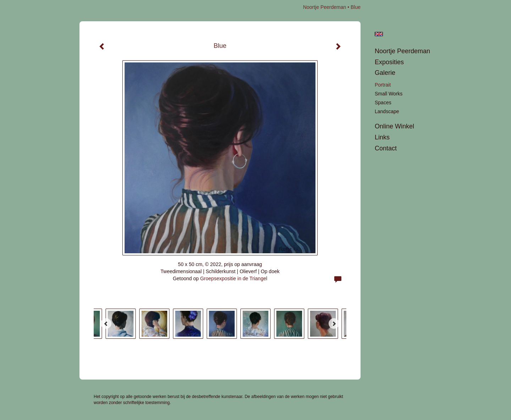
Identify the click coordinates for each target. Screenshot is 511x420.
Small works (389, 94)
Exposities (389, 62)
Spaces (383, 103)
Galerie (385, 73)
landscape (387, 111)
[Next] (334, 324)
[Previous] (106, 324)
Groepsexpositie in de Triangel (234, 278)
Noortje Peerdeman (325, 7)
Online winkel (394, 126)
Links (382, 137)
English (379, 34)
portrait (383, 85)
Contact (386, 148)
